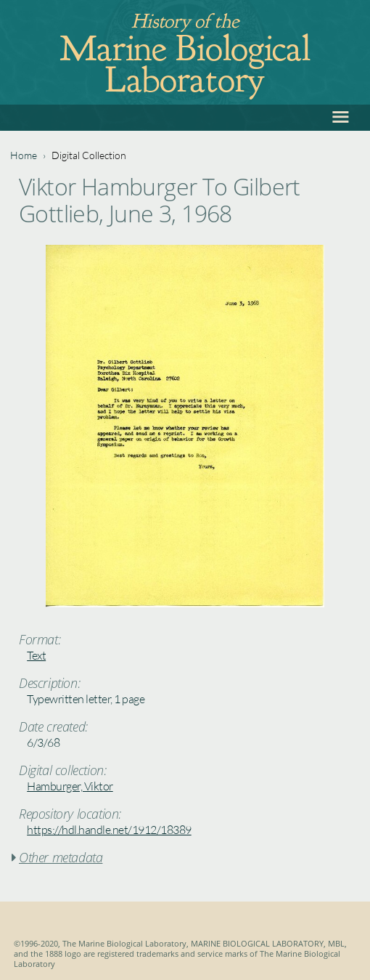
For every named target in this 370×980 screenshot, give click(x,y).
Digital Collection (89, 155)
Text (36, 655)
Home (24, 155)
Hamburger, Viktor (70, 786)
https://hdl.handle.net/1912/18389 (109, 830)
